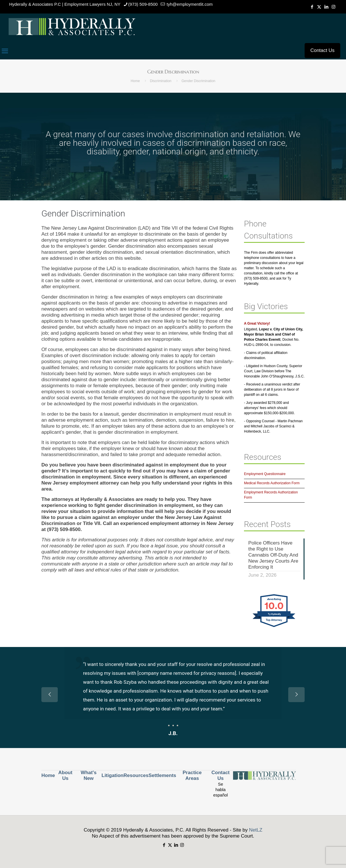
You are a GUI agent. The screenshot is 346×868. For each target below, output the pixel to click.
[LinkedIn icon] (326, 7)
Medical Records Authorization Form (272, 483)
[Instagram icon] (333, 7)
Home (135, 81)
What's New (89, 775)
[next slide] (296, 695)
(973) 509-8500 (143, 4)
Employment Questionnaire (265, 474)
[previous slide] (50, 695)
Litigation (112, 775)
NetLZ (256, 830)
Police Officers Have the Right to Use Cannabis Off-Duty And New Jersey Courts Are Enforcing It (273, 555)
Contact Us (322, 50)
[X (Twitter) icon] (319, 7)
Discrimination (161, 81)
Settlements (162, 775)
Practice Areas (192, 775)
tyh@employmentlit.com (189, 4)
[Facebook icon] (312, 7)
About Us (65, 775)
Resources (136, 775)
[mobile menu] (5, 51)
